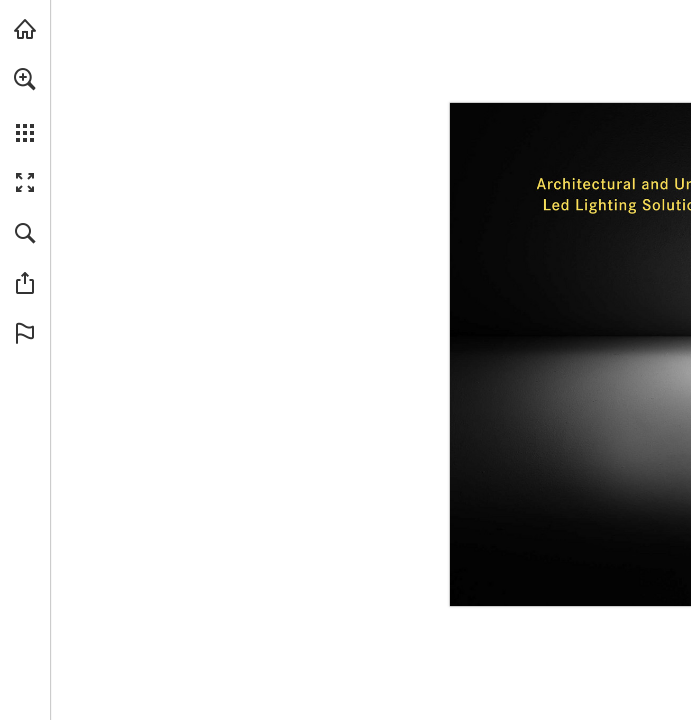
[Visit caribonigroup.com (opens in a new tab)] (25, 29)
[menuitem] (25, 105)
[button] (25, 79)
